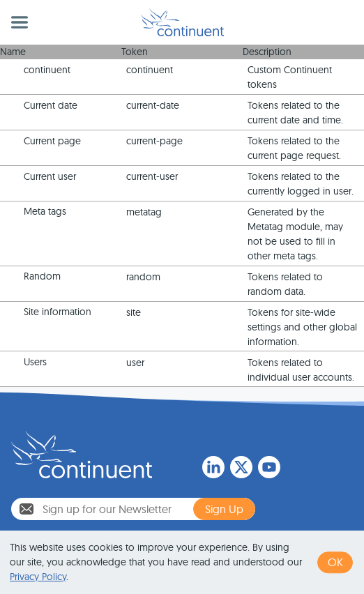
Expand (12, 71)
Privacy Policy (38, 577)
